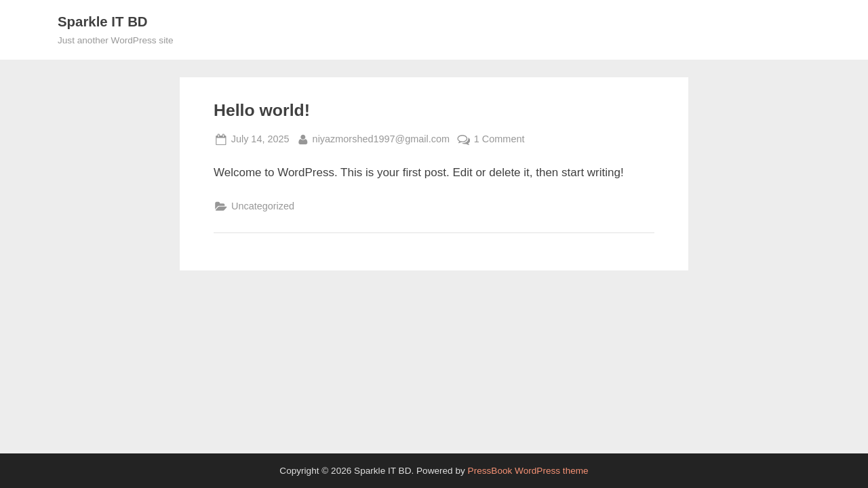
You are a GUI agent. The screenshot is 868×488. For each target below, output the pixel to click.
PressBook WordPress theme (528, 471)
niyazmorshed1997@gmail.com (381, 138)
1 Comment (499, 139)
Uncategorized (263, 206)
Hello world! (262, 110)
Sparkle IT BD (103, 22)
